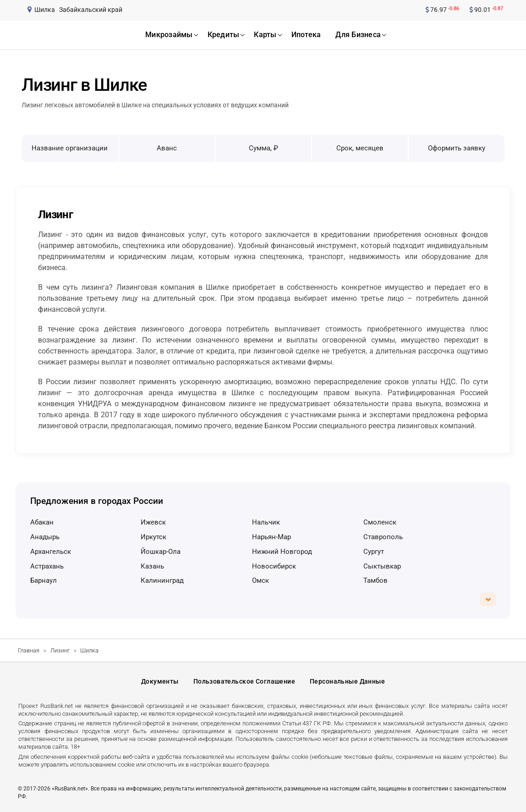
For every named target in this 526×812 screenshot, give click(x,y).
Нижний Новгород (282, 552)
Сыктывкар (382, 566)
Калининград (162, 580)
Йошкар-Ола (161, 552)
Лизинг (60, 650)
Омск (260, 580)
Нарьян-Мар (271, 537)
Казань (152, 566)
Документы (160, 681)
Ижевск (153, 522)
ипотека (306, 35)
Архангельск (51, 552)
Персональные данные (347, 681)
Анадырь (45, 537)
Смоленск (380, 522)
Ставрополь (383, 537)
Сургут (374, 552)
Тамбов (375, 580)
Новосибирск (274, 566)
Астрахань (47, 566)
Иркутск (153, 537)
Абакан (42, 522)
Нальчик (266, 522)
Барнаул (44, 580)
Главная (29, 650)
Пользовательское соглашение (244, 681)
